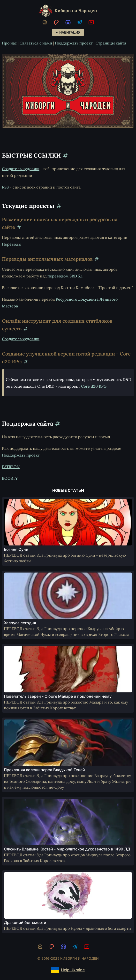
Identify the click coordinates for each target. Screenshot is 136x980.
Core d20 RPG (94, 386)
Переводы (12, 244)
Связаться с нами (36, 43)
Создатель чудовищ (21, 169)
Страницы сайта (111, 43)
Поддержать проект (74, 43)
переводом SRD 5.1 (65, 276)
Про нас (9, 43)
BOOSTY (10, 478)
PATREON (11, 467)
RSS (5, 187)
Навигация (70, 32)
